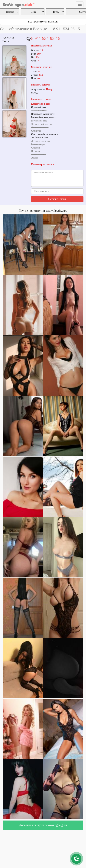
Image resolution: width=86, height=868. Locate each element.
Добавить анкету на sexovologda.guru (43, 825)
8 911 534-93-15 (46, 38)
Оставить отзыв (57, 199)
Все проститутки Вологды (43, 22)
